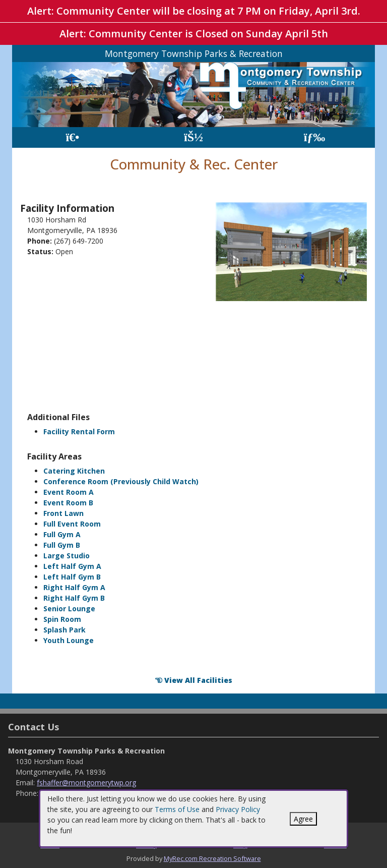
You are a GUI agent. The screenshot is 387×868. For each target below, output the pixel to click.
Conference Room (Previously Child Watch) (121, 481)
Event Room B (68, 503)
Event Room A (69, 492)
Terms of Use (177, 809)
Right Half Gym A (74, 587)
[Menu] (315, 137)
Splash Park (64, 630)
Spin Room (62, 619)
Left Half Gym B (72, 577)
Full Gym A (62, 534)
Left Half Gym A (72, 566)
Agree (303, 819)
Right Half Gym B (74, 598)
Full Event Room (72, 524)
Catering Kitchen (74, 471)
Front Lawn (63, 513)
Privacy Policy (238, 809)
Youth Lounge (69, 640)
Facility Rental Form (79, 431)
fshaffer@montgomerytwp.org (86, 783)
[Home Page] (72, 137)
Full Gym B (62, 545)
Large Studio (67, 556)
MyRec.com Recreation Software (212, 858)
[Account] (193, 137)
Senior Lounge (69, 609)
